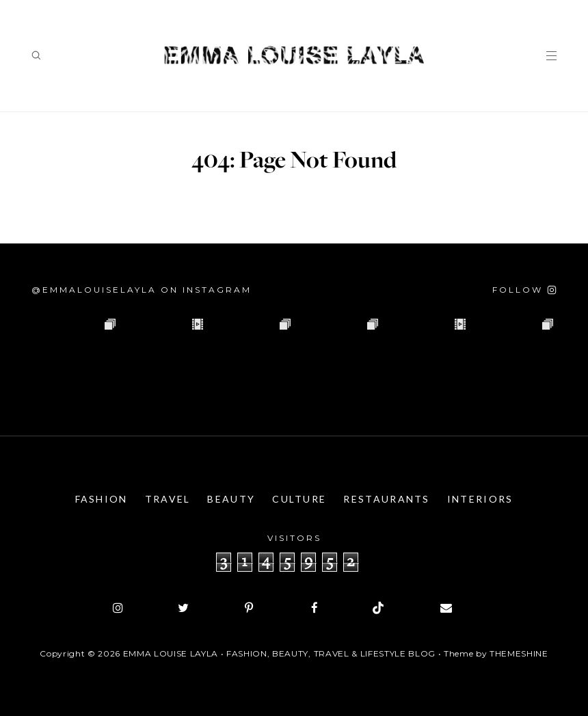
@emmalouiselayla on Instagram (142, 290)
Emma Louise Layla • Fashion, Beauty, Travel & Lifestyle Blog (279, 653)
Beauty (231, 499)
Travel (168, 499)
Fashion (102, 499)
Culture (299, 499)
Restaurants (386, 499)
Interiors (480, 499)
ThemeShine (519, 653)
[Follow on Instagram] (524, 290)
